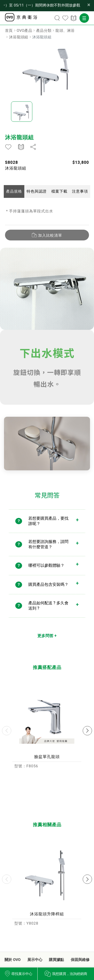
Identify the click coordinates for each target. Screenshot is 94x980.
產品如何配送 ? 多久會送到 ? (48, 609)
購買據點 (56, 960)
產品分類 (44, 31)
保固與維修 (80, 960)
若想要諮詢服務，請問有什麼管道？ (48, 548)
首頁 (9, 31)
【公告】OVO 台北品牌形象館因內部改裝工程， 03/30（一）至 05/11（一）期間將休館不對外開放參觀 (42, 5)
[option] (47, 69)
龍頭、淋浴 (65, 31)
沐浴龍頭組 (19, 37)
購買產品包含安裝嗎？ (48, 588)
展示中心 (35, 960)
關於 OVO (13, 960)
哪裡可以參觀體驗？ (46, 569)
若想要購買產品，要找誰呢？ (48, 524)
